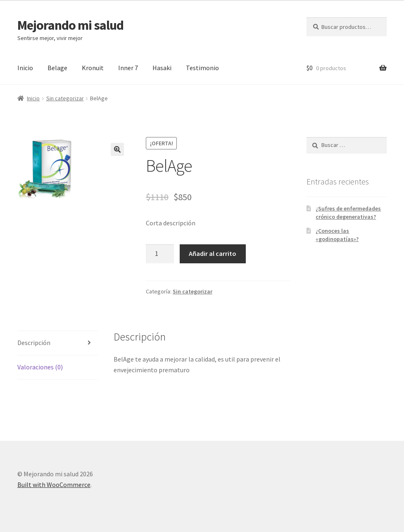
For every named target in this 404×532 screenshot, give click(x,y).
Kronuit (93, 68)
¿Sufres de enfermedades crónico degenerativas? (348, 213)
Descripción (34, 343)
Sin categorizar (65, 98)
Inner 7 (128, 68)
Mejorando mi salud (70, 25)
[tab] (57, 343)
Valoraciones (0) (40, 367)
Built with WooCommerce (54, 485)
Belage (57, 68)
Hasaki (162, 68)
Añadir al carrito (213, 253)
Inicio (25, 68)
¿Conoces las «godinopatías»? (337, 235)
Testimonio (202, 68)
